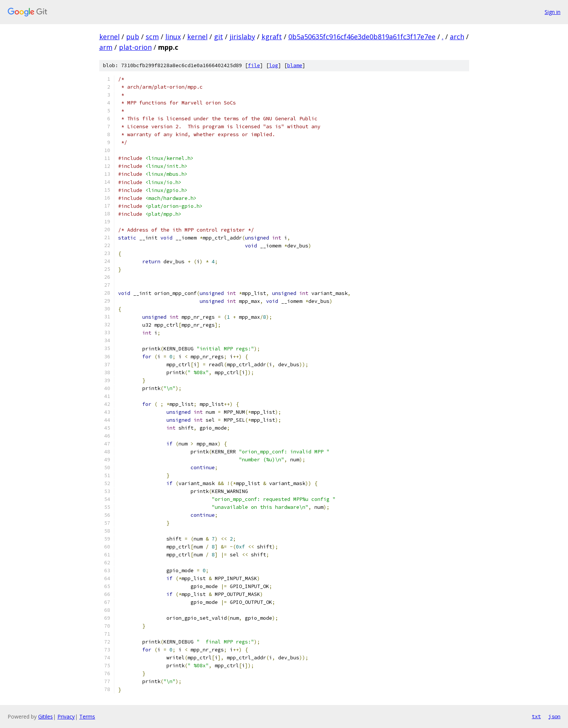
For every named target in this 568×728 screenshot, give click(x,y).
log (274, 65)
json (554, 716)
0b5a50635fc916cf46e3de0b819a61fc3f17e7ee (362, 37)
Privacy (66, 716)
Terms (87, 716)
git (219, 37)
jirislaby (242, 37)
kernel (109, 37)
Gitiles (45, 716)
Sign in (553, 12)
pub (133, 37)
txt (536, 716)
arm (106, 47)
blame (295, 65)
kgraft (272, 37)
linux (173, 37)
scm (152, 37)
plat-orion (135, 47)
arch (457, 37)
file (254, 65)
